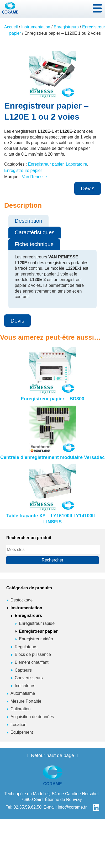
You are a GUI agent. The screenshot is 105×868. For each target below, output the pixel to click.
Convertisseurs (29, 678)
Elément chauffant (32, 662)
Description (28, 221)
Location (19, 725)
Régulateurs (26, 647)
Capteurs (23, 670)
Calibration (20, 709)
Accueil (11, 27)
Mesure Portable (26, 701)
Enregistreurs (66, 27)
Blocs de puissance (33, 654)
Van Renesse (35, 177)
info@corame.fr (72, 807)
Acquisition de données (32, 717)
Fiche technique (34, 244)
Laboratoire (77, 164)
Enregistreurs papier (23, 170)
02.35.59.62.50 (27, 807)
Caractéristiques (35, 232)
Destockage (22, 600)
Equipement (22, 732)
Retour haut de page (52, 755)
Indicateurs (25, 686)
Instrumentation (36, 27)
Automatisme (23, 693)
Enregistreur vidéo (36, 639)
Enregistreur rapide (37, 623)
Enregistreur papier (46, 164)
